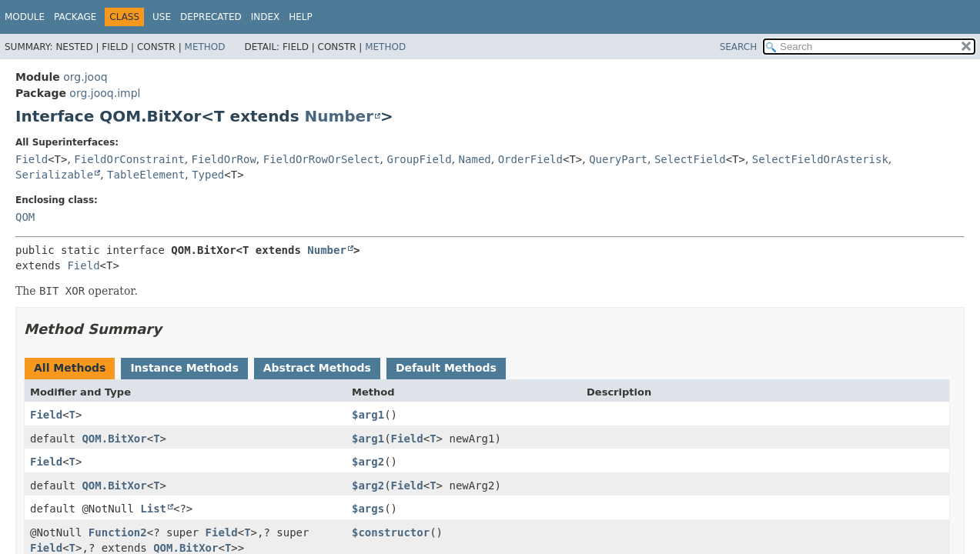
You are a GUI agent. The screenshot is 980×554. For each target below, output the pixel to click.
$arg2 (368, 462)
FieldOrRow (224, 159)
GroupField (419, 159)
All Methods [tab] (70, 368)
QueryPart (618, 159)
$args (368, 509)
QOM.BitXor (114, 439)
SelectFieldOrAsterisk (820, 159)
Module (25, 17)
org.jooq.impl (105, 93)
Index (266, 17)
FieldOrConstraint (129, 159)
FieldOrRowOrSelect (322, 159)
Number (339, 116)
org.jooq (85, 77)
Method (205, 47)
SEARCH (739, 47)
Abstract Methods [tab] (317, 368)
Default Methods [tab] (446, 368)
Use (162, 17)
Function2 (118, 532)
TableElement (146, 175)
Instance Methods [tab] (184, 368)
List (153, 509)
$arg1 (368, 415)
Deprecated (211, 17)
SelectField (690, 159)
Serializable (54, 175)
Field (32, 159)
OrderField (530, 159)
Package (75, 17)
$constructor (391, 532)
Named (475, 159)
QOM (25, 217)
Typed (208, 175)
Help (301, 17)
